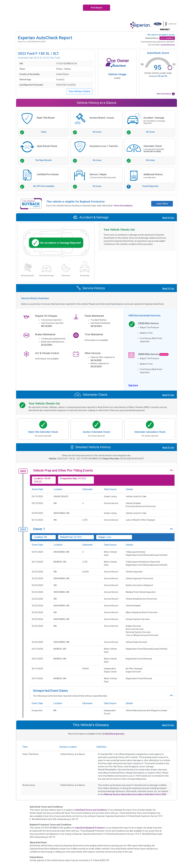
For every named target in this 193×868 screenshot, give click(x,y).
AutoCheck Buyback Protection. (90, 828)
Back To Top (168, 218)
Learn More (162, 204)
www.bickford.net (168, 45)
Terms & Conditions (123, 206)
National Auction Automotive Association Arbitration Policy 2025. (136, 794)
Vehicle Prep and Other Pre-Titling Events (63, 470)
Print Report (96, 8)
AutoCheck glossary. (115, 734)
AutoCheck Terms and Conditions (91, 810)
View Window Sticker (80, 91)
